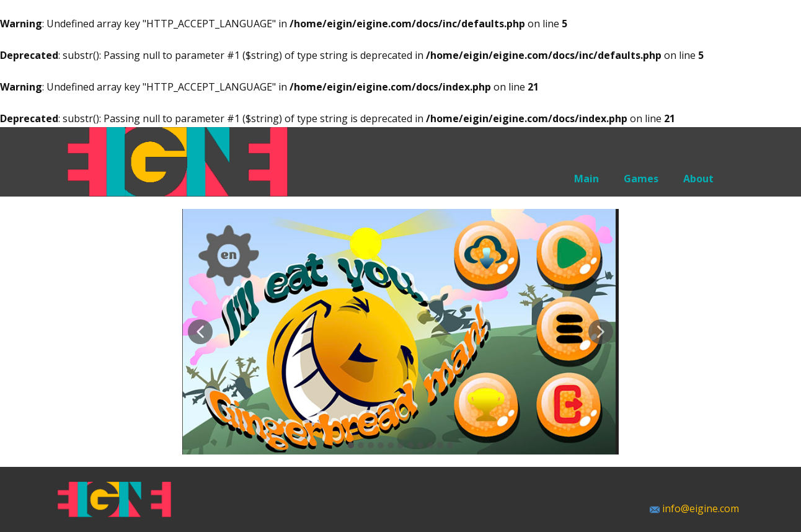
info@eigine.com (694, 509)
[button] (200, 332)
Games (641, 179)
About (698, 179)
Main (586, 179)
